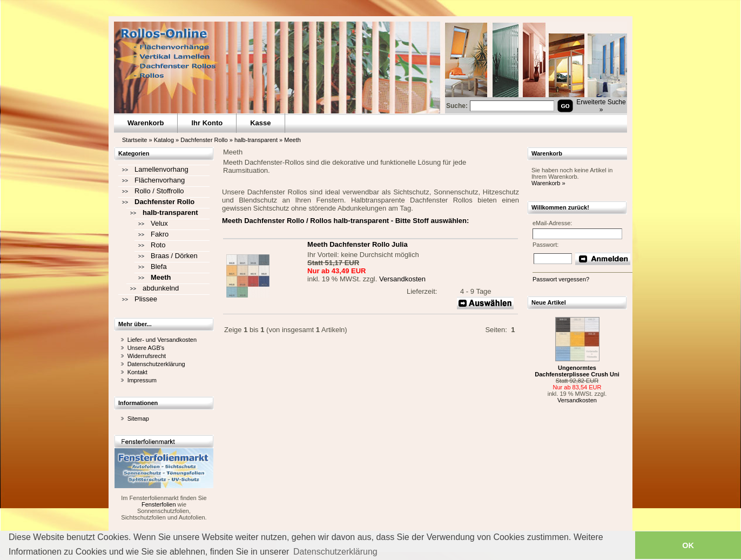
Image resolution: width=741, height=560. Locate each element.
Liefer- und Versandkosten (162, 340)
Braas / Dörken (174, 256)
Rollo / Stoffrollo (159, 191)
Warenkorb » (548, 183)
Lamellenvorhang (161, 169)
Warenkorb (146, 123)
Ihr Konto (207, 123)
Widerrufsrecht (147, 356)
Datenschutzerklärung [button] (335, 552)
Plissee (146, 299)
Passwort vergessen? (561, 279)
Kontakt (137, 372)
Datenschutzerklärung (156, 364)
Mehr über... (135, 324)
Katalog (164, 140)
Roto (158, 245)
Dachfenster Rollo (204, 140)
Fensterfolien (159, 504)
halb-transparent (256, 140)
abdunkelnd (161, 288)
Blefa (159, 266)
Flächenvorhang (160, 180)
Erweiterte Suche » (601, 106)
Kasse (260, 123)
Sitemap (138, 419)
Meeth (292, 140)
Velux (159, 223)
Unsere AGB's (146, 348)
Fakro (160, 234)
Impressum (142, 380)
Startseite (134, 140)
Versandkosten (402, 279)
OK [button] (688, 545)
